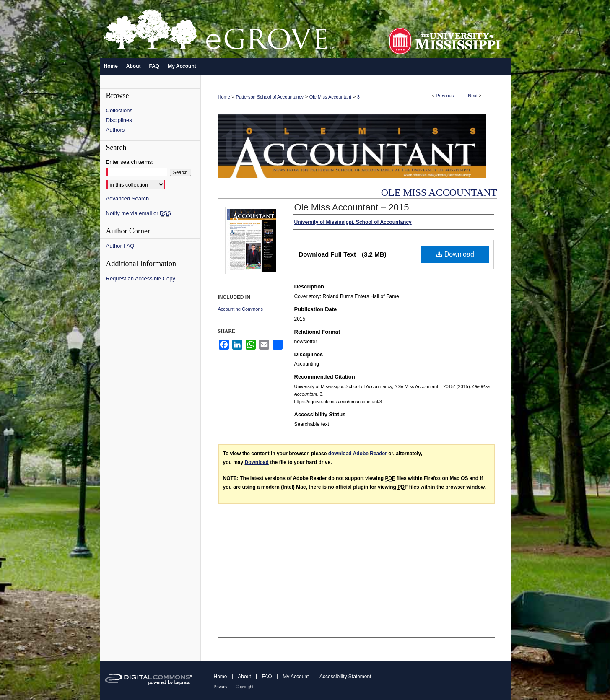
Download (455, 254)
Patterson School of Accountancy (270, 97)
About (244, 677)
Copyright (245, 687)
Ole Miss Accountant (330, 97)
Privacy (221, 687)
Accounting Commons (241, 309)
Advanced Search (128, 198)
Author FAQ (120, 246)
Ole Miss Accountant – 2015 (352, 207)
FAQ (267, 677)
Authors (116, 130)
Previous (445, 96)
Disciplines (119, 120)
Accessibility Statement (345, 677)
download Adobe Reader (358, 454)
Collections (119, 110)
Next (473, 96)
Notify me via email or (139, 213)
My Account (296, 677)
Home (224, 97)
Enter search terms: (130, 162)
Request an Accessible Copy (141, 279)
